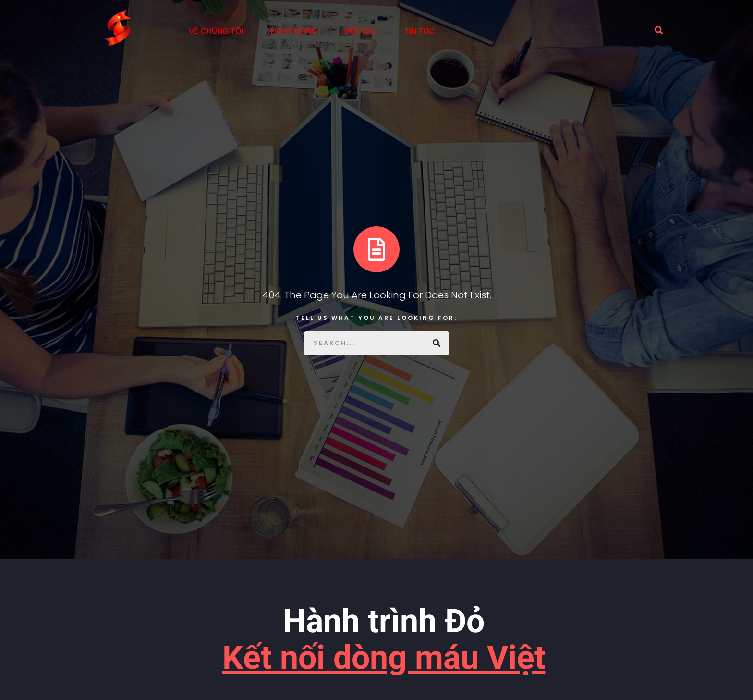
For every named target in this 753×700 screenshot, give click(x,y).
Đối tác (361, 31)
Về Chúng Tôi (216, 31)
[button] (659, 30)
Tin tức (420, 31)
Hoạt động (294, 31)
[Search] (437, 343)
